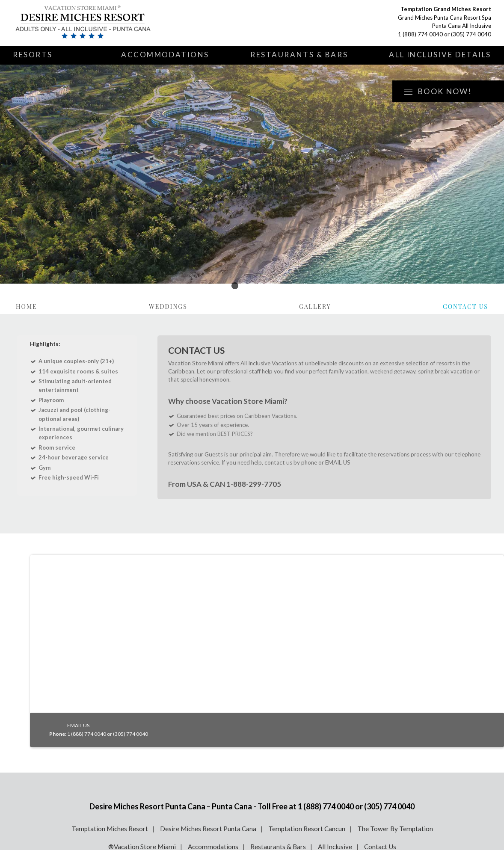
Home (27, 307)
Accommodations (165, 55)
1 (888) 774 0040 (420, 34)
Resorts (33, 55)
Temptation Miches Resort (110, 829)
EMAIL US (338, 462)
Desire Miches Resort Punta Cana (208, 829)
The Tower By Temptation (395, 829)
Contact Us (465, 307)
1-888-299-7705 (253, 484)
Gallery (315, 307)
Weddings (168, 307)
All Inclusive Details (440, 55)
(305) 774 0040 (471, 34)
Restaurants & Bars (299, 55)
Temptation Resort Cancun (307, 829)
